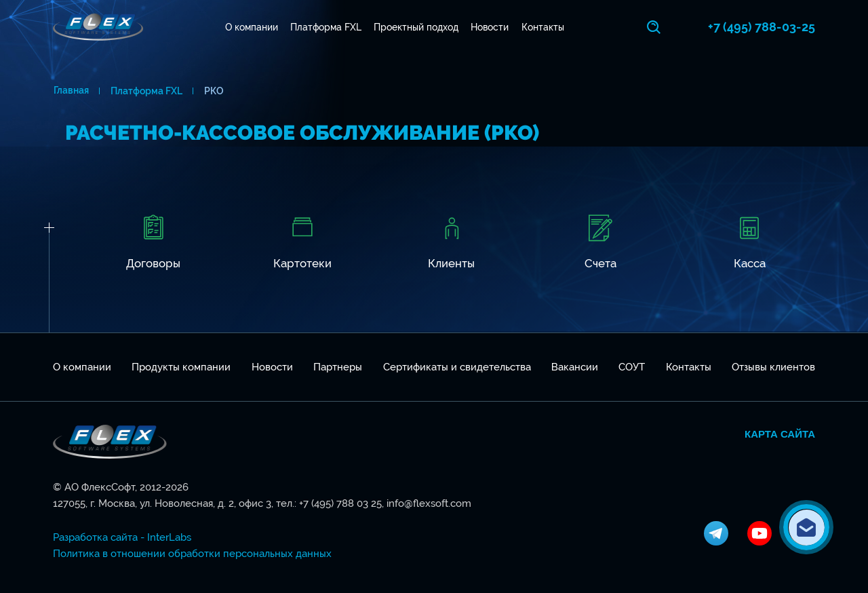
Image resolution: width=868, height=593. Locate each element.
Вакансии (575, 367)
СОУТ (632, 367)
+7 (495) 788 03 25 (340, 503)
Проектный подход (417, 27)
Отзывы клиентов (773, 367)
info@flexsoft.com (429, 503)
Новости (490, 27)
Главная (71, 91)
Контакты (543, 27)
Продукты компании (181, 367)
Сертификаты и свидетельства (457, 367)
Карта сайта (780, 434)
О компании (252, 27)
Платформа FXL (326, 27)
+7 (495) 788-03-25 (762, 27)
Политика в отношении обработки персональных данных (192, 554)
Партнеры (338, 367)
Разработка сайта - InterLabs (122, 537)
